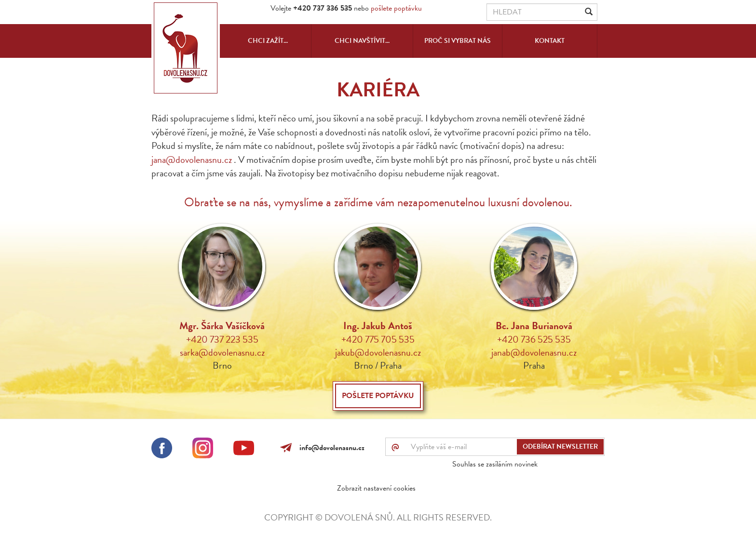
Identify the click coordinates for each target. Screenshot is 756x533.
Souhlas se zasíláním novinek (495, 464)
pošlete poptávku (396, 8)
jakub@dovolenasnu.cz (378, 352)
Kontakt (550, 41)
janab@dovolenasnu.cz (534, 352)
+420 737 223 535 (222, 339)
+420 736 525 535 (534, 339)
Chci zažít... (268, 41)
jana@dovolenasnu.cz (192, 160)
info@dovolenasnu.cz (330, 448)
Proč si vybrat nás (458, 41)
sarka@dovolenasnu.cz (222, 352)
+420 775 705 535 (378, 339)
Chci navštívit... (362, 41)
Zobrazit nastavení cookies (376, 488)
